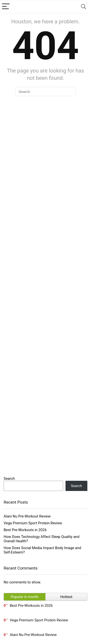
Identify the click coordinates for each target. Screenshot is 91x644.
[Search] (83, 7)
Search (9, 479)
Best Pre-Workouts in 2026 (25, 530)
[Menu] (6, 7)
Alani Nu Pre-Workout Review (27, 516)
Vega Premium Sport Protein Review (33, 523)
